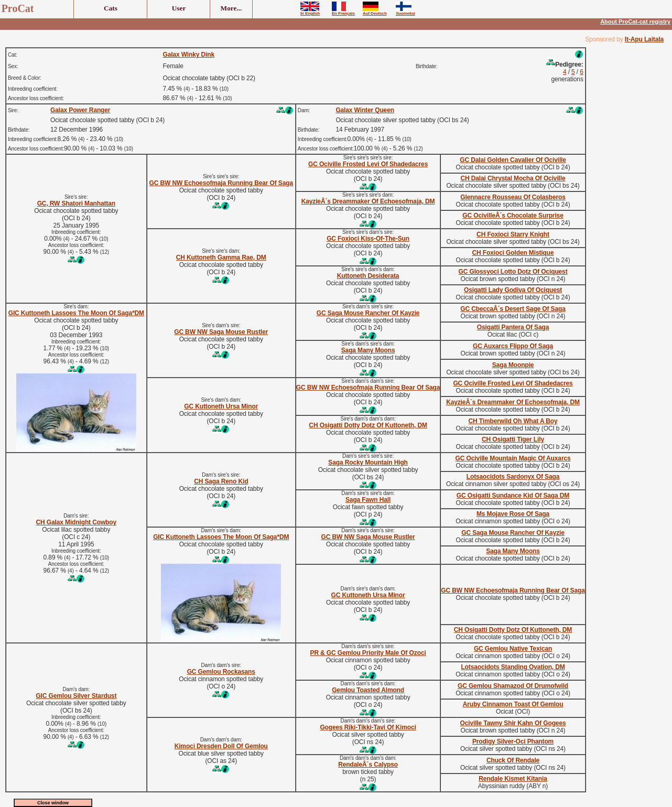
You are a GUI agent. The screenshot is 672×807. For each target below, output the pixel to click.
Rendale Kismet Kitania (513, 779)
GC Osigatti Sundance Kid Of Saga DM (513, 496)
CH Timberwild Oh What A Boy (513, 421)
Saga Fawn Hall (368, 500)
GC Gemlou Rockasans (221, 672)
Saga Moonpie (513, 365)
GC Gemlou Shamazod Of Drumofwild (513, 686)
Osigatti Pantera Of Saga (513, 327)
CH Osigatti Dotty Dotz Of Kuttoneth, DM (368, 425)
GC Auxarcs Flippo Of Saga (513, 346)
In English (310, 12)
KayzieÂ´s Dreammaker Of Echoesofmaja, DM (368, 201)
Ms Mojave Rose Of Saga (513, 514)
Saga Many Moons (368, 350)
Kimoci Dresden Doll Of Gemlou (221, 746)
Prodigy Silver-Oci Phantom (513, 741)
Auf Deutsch (375, 12)
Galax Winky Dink (189, 55)
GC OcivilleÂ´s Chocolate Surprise (513, 216)
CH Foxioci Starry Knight (513, 234)
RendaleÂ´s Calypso (368, 765)
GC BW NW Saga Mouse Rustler (221, 332)
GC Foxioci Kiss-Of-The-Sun (368, 239)
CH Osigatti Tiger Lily (513, 439)
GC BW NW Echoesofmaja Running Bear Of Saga (221, 183)
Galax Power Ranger (80, 110)
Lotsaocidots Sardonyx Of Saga (513, 477)
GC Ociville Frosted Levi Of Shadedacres (368, 164)
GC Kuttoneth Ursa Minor (221, 406)
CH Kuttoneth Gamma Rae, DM (221, 257)
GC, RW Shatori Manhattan (76, 203)
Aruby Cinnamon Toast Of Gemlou (513, 704)
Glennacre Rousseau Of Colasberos (513, 197)
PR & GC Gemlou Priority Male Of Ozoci (368, 653)
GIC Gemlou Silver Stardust (76, 696)
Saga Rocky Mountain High (368, 462)
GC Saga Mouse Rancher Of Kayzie (368, 313)
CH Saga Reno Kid (221, 481)
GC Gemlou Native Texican (513, 649)
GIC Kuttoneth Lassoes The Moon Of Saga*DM (76, 313)
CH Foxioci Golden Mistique (513, 253)
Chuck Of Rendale (513, 760)
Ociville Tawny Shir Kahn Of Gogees (513, 723)
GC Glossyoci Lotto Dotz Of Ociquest (513, 272)
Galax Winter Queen (365, 110)
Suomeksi (405, 12)
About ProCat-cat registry (635, 21)
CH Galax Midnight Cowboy (76, 522)
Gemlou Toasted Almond (368, 690)
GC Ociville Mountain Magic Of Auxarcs (513, 458)
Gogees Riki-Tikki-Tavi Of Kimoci (368, 727)
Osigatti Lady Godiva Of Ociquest (513, 290)
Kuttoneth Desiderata (368, 276)
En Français (343, 12)
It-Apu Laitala (644, 39)
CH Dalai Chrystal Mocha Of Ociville (513, 178)
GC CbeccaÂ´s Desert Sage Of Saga (513, 309)
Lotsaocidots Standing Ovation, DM (513, 667)
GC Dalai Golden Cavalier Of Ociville (513, 160)
